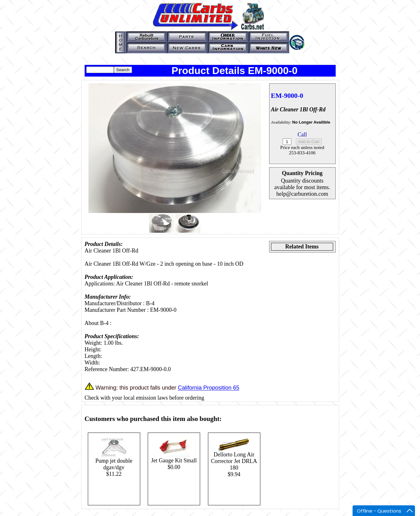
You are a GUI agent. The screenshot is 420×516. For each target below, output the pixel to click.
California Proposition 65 (209, 388)
